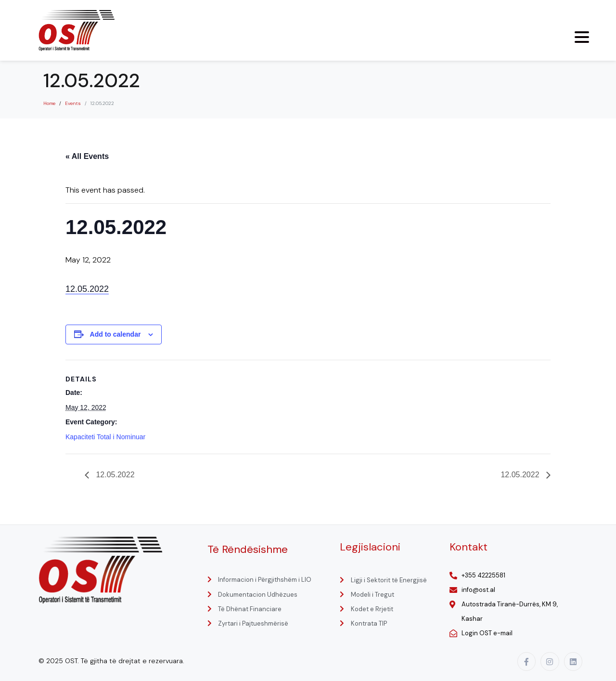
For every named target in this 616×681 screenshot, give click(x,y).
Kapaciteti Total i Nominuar (105, 437)
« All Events (87, 156)
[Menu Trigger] (582, 37)
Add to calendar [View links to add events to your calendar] (115, 334)
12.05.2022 (87, 289)
